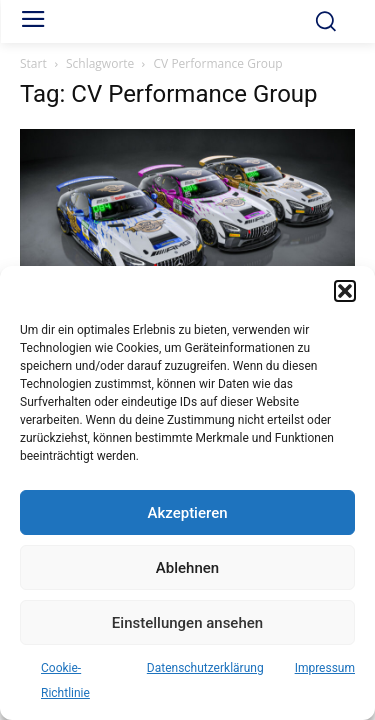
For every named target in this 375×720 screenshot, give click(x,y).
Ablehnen (187, 568)
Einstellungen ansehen (187, 623)
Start (33, 63)
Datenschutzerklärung (205, 668)
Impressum (325, 668)
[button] (345, 291)
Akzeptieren (187, 513)
